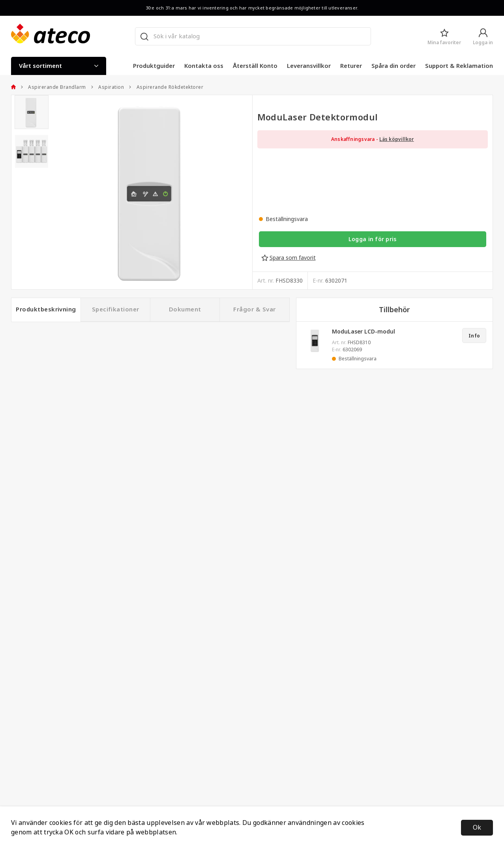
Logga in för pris (373, 239)
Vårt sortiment (59, 66)
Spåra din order (393, 66)
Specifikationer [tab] (116, 309)
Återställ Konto (255, 66)
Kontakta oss (204, 66)
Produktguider (154, 66)
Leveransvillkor (309, 66)
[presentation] (32, 112)
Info (474, 336)
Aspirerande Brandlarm (53, 87)
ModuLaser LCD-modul (363, 332)
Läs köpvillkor (396, 139)
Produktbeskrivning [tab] (46, 309)
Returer (351, 66)
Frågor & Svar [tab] (254, 309)
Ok (477, 827)
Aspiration (108, 87)
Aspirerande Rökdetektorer (166, 87)
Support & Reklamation (459, 66)
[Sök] (144, 36)
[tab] (32, 112)
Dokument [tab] (185, 309)
